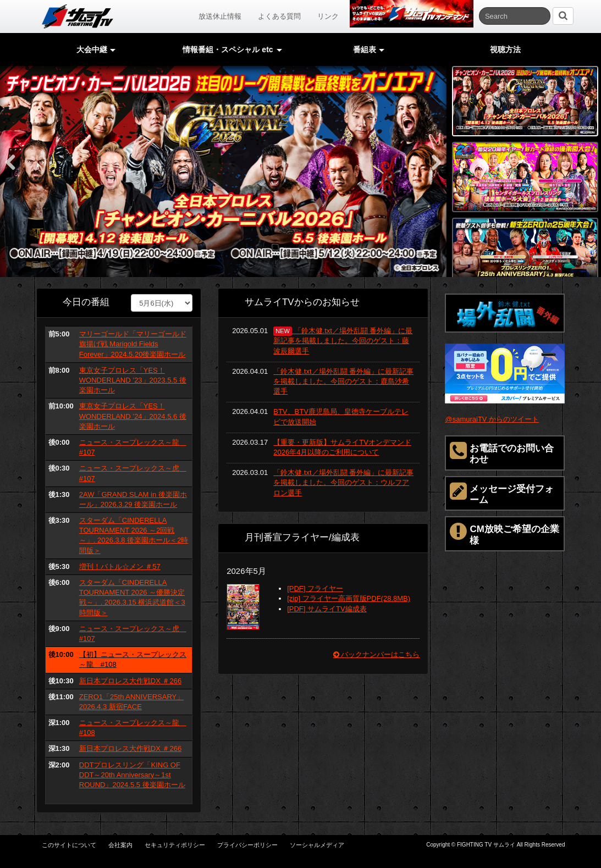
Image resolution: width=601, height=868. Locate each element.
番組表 (369, 49)
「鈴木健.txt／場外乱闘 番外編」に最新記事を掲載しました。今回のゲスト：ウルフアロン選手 (343, 482)
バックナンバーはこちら (377, 654)
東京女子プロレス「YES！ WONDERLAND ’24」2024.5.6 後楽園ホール (133, 416)
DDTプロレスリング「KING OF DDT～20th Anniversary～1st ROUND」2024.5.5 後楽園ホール (132, 775)
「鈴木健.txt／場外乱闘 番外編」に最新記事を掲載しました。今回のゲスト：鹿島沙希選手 (343, 381)
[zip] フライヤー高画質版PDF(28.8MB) (349, 598)
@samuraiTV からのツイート (492, 419)
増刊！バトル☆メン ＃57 (120, 566)
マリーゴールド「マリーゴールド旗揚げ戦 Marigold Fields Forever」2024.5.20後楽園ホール (133, 344)
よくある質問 (279, 16)
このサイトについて (69, 845)
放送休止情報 (220, 16)
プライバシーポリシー (247, 845)
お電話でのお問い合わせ (502, 452)
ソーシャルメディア (317, 845)
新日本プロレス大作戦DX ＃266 (130, 681)
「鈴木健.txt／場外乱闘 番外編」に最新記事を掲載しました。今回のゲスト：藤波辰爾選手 (343, 341)
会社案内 (120, 845)
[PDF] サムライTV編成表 (327, 609)
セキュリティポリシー (175, 845)
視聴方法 (505, 49)
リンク (328, 16)
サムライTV (78, 16)
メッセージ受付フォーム (502, 493)
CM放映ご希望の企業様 (504, 533)
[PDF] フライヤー (315, 588)
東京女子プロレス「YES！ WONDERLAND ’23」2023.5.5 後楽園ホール (133, 380)
